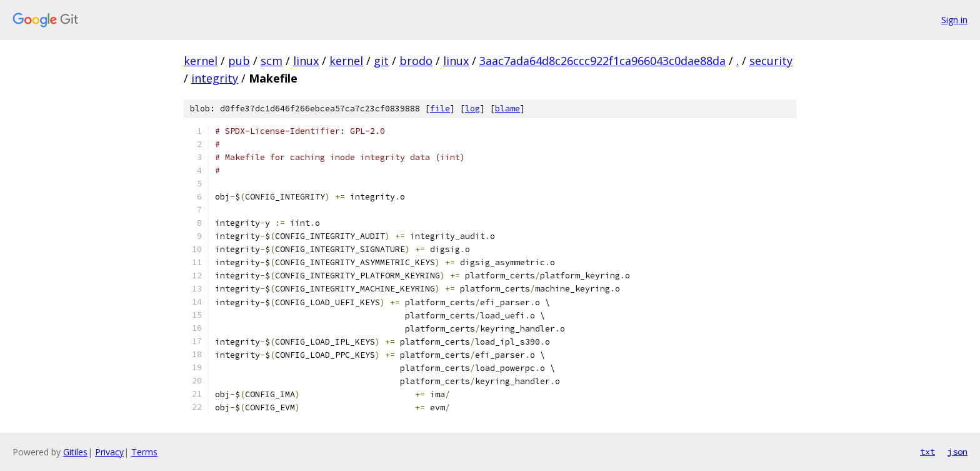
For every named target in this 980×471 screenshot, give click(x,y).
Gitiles (75, 452)
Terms (144, 452)
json (957, 452)
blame (507, 109)
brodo (416, 61)
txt (927, 452)
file (440, 109)
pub (239, 61)
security (771, 61)
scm (272, 61)
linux (306, 61)
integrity (215, 78)
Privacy (109, 452)
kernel (201, 61)
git (381, 61)
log (472, 109)
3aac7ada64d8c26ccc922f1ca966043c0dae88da (602, 61)
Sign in (954, 20)
